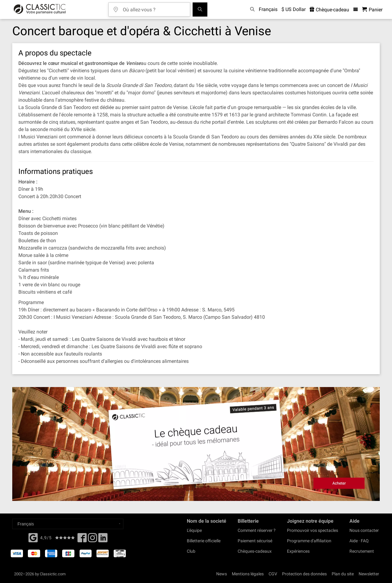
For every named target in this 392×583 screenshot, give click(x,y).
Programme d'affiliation (309, 541)
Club (191, 551)
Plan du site (343, 574)
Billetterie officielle (204, 541)
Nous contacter (364, 530)
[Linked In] (103, 540)
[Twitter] (92, 540)
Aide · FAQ (359, 541)
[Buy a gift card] (196, 444)
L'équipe (194, 530)
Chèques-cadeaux (255, 551)
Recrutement (362, 551)
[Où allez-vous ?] (154, 8)
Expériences (298, 551)
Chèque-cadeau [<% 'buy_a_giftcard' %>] (329, 10)
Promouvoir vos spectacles (313, 530)
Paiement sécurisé (255, 541)
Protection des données (304, 574)
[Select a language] (68, 524)
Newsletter (369, 574)
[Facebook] (33, 537)
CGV (273, 574)
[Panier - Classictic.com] (372, 10)
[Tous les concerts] (200, 9)
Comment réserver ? (257, 530)
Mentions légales (248, 574)
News (222, 574)
